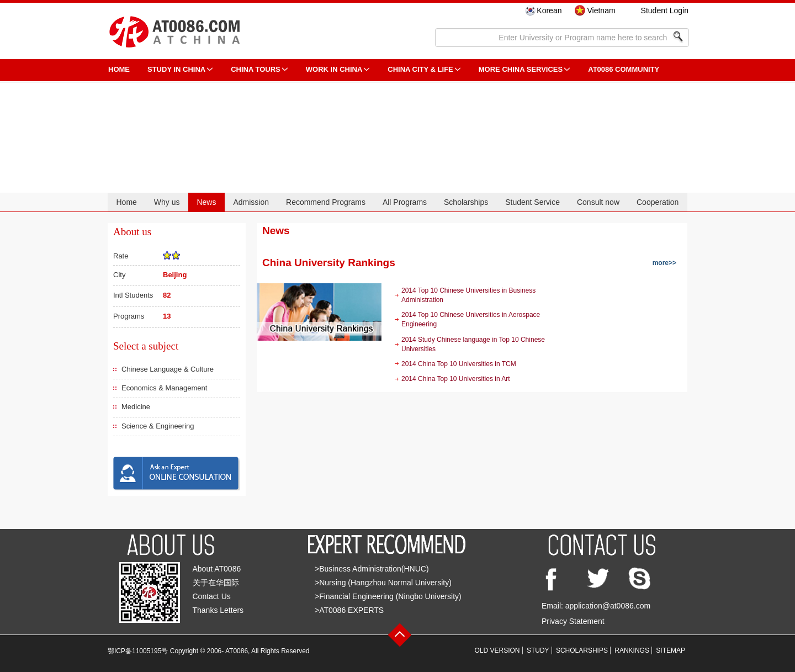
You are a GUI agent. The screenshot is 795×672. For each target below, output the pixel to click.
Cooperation (658, 202)
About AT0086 (217, 569)
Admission (251, 202)
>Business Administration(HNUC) (372, 569)
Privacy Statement (573, 621)
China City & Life (420, 69)
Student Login (665, 10)
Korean (549, 10)
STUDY (538, 650)
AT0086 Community (624, 69)
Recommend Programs (326, 202)
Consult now (598, 202)
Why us (167, 202)
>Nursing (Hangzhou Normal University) (383, 583)
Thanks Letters (218, 610)
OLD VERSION (497, 650)
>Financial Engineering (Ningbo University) (388, 596)
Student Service (532, 202)
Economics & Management (164, 388)
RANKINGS (632, 650)
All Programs (405, 202)
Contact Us (212, 596)
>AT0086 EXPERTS (349, 610)
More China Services (521, 69)
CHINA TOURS (256, 69)
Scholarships (466, 202)
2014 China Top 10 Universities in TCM (459, 364)
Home (126, 202)
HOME (119, 69)
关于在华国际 (216, 583)
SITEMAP (671, 650)
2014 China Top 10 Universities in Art (456, 379)
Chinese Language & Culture (168, 369)
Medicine (136, 407)
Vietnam (601, 10)
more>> (664, 263)
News (206, 202)
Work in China (334, 69)
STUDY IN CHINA (176, 69)
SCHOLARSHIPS (582, 650)
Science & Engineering (158, 426)
